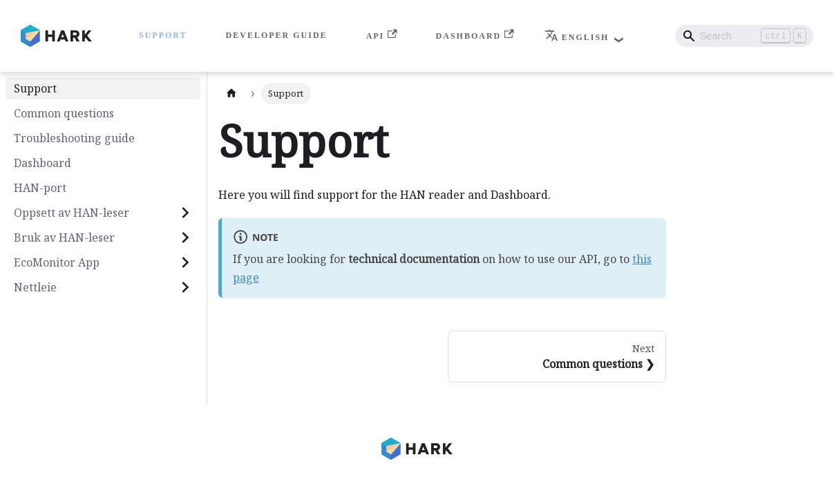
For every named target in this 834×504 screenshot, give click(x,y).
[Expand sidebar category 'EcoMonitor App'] (185, 262)
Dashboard (475, 35)
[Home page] (231, 94)
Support (163, 35)
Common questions (64, 113)
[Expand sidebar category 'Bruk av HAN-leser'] (185, 238)
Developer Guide (277, 35)
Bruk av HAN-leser (64, 238)
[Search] (744, 36)
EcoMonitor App (57, 262)
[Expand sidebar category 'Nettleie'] (185, 287)
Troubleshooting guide (74, 138)
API (382, 35)
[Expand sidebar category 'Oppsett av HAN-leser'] (185, 213)
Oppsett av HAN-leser (72, 213)
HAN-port (40, 188)
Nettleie (35, 287)
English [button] (577, 37)
